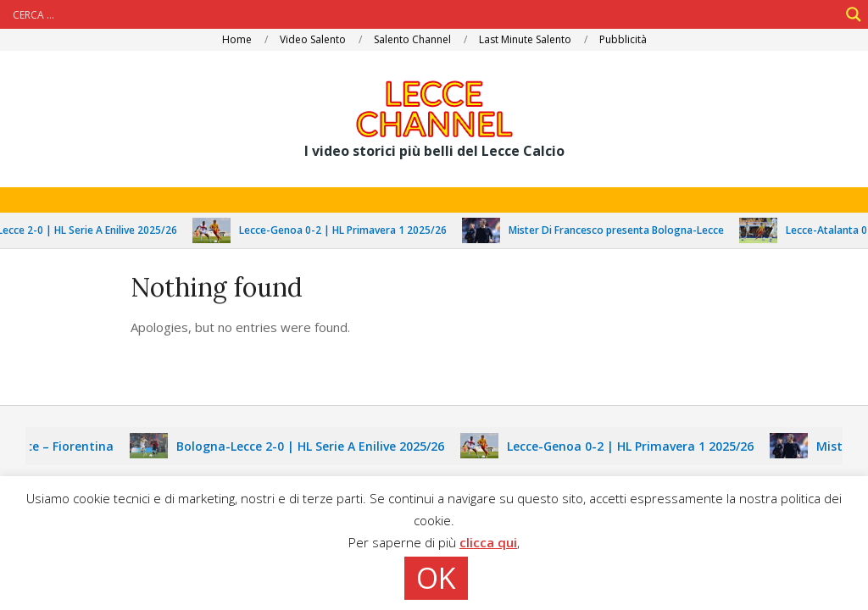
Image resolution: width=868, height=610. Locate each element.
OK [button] (436, 578)
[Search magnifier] (854, 14)
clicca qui (488, 542)
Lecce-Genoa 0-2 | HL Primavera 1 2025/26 (351, 230)
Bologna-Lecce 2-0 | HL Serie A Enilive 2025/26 (319, 446)
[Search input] (424, 14)
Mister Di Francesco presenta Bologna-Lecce (625, 230)
